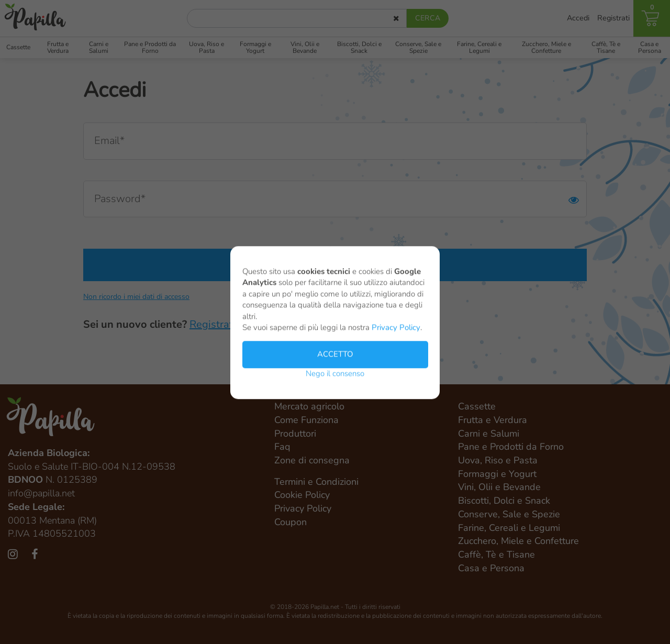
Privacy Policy (396, 331)
